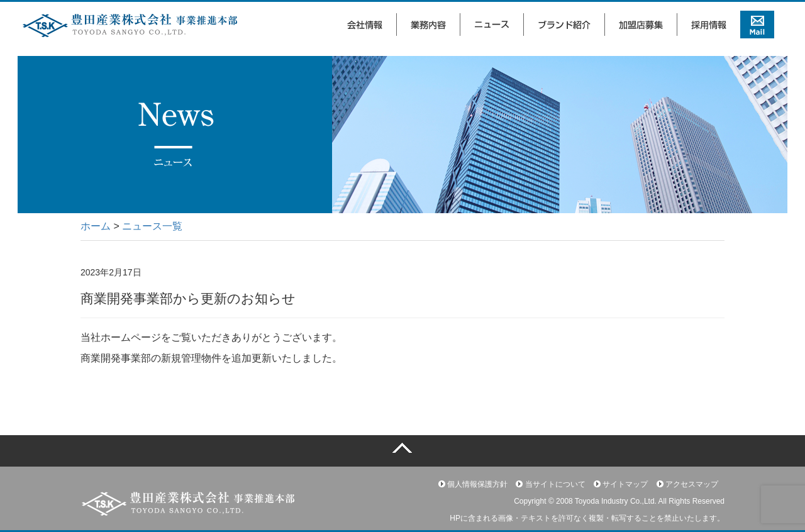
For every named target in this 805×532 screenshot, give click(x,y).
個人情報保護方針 (473, 484)
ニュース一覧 (152, 226)
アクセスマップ (687, 484)
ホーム (96, 226)
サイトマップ (621, 484)
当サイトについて (550, 484)
